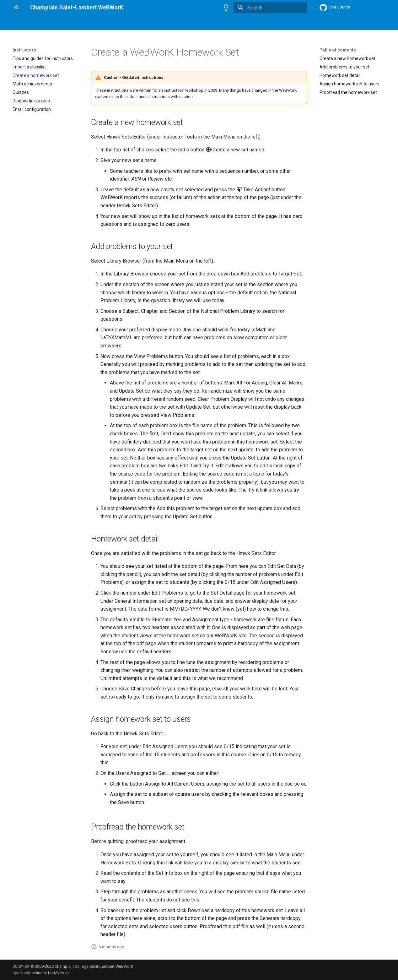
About (97, 23)
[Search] (270, 8)
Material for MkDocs (51, 973)
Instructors (49, 23)
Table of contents (338, 50)
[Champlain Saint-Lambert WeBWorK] (16, 8)
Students (22, 23)
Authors (75, 23)
